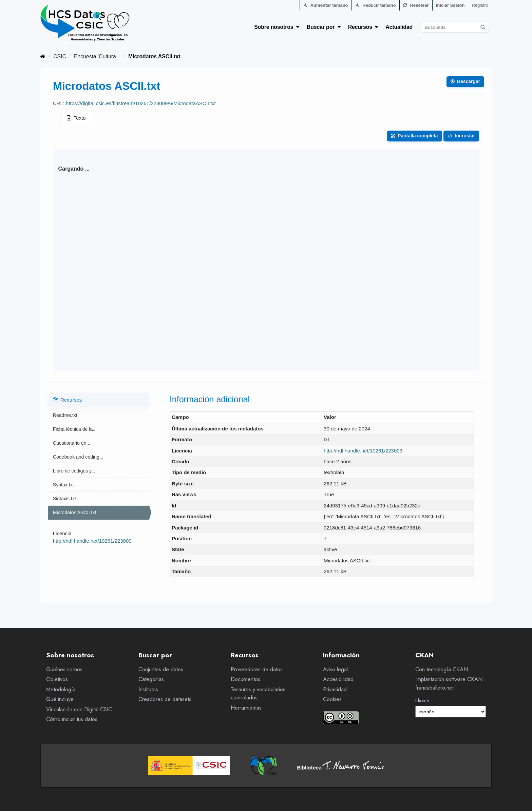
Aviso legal (335, 669)
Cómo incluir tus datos (72, 719)
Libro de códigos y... (74, 471)
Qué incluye (60, 699)
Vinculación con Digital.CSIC (79, 709)
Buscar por (324, 27)
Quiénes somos (64, 669)
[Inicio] (43, 56)
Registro (480, 5)
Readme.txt (65, 415)
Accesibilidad (338, 679)
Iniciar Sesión (450, 5)
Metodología (61, 689)
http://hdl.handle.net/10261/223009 (92, 541)
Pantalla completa (414, 136)
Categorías (151, 679)
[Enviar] (483, 26)
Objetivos (57, 679)
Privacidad (335, 689)
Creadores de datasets (165, 699)
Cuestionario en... (72, 443)
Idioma (422, 700)
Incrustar (461, 136)
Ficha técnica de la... (75, 429)
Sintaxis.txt (64, 499)
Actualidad (399, 27)
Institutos (148, 689)
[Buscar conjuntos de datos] (455, 27)
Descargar (465, 81)
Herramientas (246, 708)
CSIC (60, 56)
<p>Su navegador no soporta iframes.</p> (266, 260)
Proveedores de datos (257, 669)
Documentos (245, 679)
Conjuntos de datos (161, 669)
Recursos (363, 27)
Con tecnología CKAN (442, 669)
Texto (76, 118)
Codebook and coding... (78, 457)
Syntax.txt (63, 485)
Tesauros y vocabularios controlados (258, 694)
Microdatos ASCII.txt (154, 56)
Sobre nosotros (277, 27)
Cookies (332, 699)
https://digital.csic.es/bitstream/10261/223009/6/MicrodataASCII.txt (141, 103)
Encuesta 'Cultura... (97, 56)
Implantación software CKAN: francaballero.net (450, 683)
